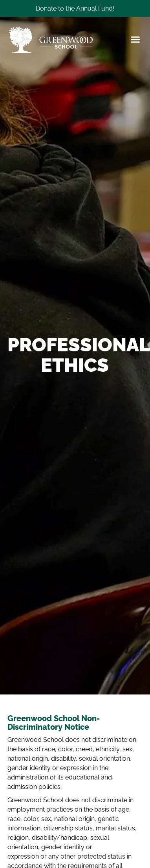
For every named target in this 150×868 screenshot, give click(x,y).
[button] (135, 40)
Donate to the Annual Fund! (75, 8)
